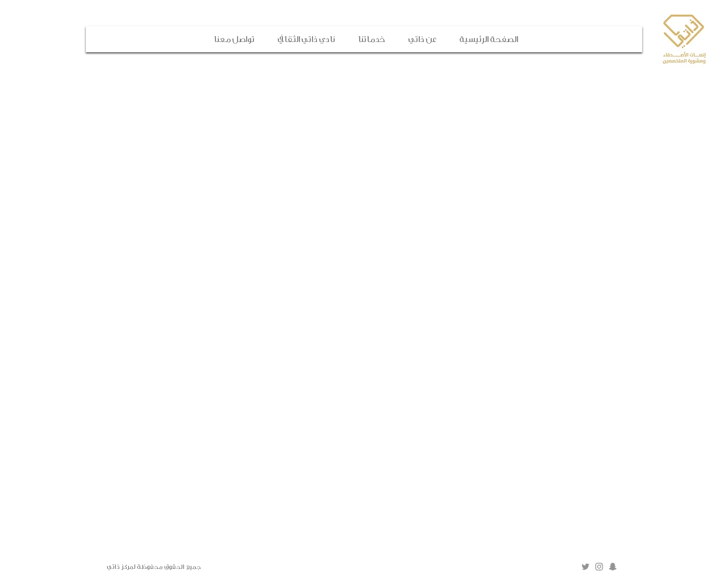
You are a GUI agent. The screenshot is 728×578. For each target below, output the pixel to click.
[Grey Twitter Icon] (585, 567)
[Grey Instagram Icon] (599, 567)
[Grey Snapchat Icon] (613, 567)
